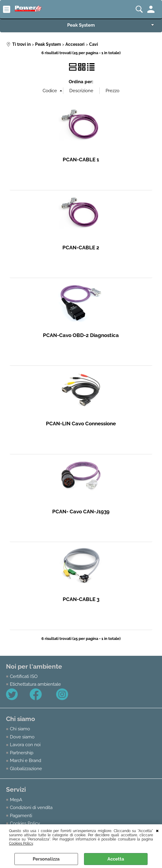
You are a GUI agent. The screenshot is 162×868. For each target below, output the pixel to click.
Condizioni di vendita (31, 808)
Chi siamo (20, 729)
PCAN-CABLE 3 (81, 599)
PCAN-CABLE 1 (81, 160)
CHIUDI (157, 830)
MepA (16, 799)
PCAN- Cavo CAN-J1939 (81, 512)
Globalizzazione (26, 769)
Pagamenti (21, 815)
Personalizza (46, 859)
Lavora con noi (25, 745)
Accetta (116, 859)
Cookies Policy (21, 843)
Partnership (22, 753)
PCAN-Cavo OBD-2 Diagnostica (81, 335)
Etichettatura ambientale (35, 684)
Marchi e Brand (25, 761)
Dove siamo (22, 737)
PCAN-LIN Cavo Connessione (81, 424)
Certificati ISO (24, 676)
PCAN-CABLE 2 (81, 248)
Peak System (81, 25)
